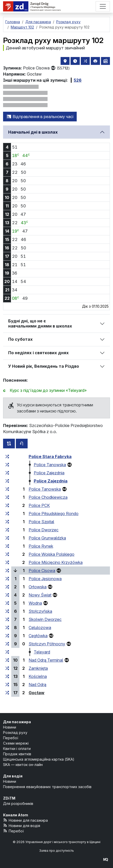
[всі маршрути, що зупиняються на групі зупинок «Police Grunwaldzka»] (7, 538)
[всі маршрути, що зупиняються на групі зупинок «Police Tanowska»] (7, 465)
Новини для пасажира (25, 820)
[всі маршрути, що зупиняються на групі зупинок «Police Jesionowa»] (7, 579)
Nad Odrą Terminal (46, 660)
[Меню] (103, 6)
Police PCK (39, 505)
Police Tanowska (50, 465)
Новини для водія (22, 825)
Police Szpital (41, 522)
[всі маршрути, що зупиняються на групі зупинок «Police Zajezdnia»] (7, 473)
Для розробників (18, 803)
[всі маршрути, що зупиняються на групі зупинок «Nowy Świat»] (7, 595)
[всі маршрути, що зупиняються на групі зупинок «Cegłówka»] (7, 636)
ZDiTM (9, 798)
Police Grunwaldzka (47, 538)
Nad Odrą (37, 685)
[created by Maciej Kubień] (106, 859)
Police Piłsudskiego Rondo (54, 514)
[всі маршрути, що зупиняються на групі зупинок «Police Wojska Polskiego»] (7, 554)
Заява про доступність (56, 851)
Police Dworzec (44, 530)
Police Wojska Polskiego (52, 554)
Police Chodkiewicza (48, 497)
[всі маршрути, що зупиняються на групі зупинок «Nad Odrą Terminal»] (7, 660)
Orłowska (38, 587)
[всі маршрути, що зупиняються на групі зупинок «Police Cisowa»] (7, 571)
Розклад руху (15, 732)
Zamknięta (38, 668)
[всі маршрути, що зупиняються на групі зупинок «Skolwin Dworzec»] (7, 619)
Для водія (13, 776)
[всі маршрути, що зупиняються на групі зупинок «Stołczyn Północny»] (7, 644)
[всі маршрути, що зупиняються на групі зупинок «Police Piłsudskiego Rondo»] (7, 514)
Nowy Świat (40, 595)
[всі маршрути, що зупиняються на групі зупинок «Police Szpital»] (7, 522)
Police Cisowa (42, 571)
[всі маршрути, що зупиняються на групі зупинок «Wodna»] (7, 603)
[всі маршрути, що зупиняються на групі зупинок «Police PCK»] (7, 505)
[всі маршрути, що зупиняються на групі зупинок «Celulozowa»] (7, 628)
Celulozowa (40, 628)
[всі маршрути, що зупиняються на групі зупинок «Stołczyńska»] (7, 611)
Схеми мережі (16, 743)
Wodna (35, 603)
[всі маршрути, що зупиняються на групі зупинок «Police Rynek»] (7, 546)
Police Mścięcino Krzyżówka (56, 562)
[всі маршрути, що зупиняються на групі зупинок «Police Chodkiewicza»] (7, 497)
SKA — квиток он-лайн (23, 765)
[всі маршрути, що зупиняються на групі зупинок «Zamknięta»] (7, 668)
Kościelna (38, 676)
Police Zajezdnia (49, 473)
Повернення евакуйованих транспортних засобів (47, 787)
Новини (10, 727)
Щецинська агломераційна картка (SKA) (39, 759)
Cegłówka (38, 636)
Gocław (37, 693)
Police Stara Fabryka (50, 457)
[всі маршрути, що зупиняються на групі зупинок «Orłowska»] (7, 587)
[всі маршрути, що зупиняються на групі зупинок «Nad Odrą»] (7, 685)
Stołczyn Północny (47, 644)
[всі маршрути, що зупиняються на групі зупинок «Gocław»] (7, 693)
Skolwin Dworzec (45, 619)
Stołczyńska (40, 611)
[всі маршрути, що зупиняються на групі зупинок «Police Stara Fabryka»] (7, 457)
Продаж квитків (17, 754)
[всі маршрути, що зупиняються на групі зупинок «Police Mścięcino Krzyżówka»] (7, 562)
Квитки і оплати (17, 749)
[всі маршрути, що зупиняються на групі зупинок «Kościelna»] (7, 676)
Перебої (11, 738)
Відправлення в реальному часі (40, 117)
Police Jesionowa (45, 579)
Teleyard (42, 652)
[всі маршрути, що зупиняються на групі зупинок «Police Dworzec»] (7, 530)
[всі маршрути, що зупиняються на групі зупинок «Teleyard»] (7, 652)
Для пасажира (17, 722)
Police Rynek (41, 546)
